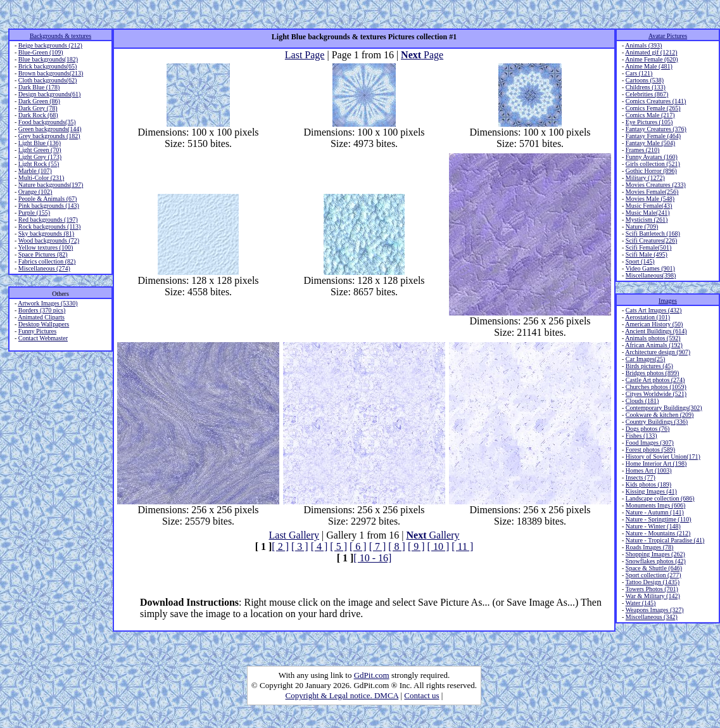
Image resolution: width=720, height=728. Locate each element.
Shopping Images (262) (655, 554)
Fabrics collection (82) (47, 261)
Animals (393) (643, 45)
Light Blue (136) (40, 143)
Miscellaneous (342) (652, 617)
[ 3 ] (300, 546)
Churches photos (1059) (656, 387)
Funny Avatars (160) (652, 157)
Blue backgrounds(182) (48, 59)
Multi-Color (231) (41, 178)
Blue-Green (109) (41, 52)
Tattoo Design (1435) (653, 582)
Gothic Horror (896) (651, 171)
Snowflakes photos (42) (656, 561)
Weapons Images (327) (655, 610)
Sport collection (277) (654, 575)
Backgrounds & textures (60, 36)
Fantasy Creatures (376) (656, 129)
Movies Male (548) (650, 199)
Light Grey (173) (40, 157)
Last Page (305, 55)
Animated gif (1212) (651, 52)
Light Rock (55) (39, 164)
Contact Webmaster (43, 338)
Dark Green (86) (39, 101)
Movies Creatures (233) (656, 185)
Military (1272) (645, 178)
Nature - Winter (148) (653, 526)
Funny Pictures (37, 331)
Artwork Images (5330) (47, 303)
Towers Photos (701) (652, 589)
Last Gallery (294, 535)
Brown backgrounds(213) (51, 73)
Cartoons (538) (645, 80)
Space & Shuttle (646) (654, 568)
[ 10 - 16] (372, 558)
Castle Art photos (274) (655, 380)
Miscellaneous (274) (44, 268)
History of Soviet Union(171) (663, 457)
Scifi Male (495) (647, 254)
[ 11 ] (462, 546)
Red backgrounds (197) (48, 220)
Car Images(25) (645, 359)
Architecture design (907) (658, 352)
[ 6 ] (358, 546)
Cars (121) (639, 73)
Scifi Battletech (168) (653, 233)
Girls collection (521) (653, 164)
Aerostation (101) (647, 317)
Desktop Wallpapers (44, 324)
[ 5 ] (338, 546)
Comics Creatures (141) (656, 101)
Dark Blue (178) (39, 87)
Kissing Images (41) (651, 491)
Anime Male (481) (648, 66)
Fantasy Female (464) (653, 136)
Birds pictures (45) (649, 366)
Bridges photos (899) (652, 373)
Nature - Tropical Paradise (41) (665, 540)
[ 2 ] (280, 546)
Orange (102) (35, 192)
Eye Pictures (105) (649, 122)
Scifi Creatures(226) (651, 240)
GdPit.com (372, 675)
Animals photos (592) (653, 338)
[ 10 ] (439, 546)
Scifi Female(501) (648, 247)
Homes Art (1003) (649, 470)
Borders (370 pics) (42, 310)
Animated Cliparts (41, 317)
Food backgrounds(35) (47, 122)
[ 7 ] (378, 546)
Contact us (421, 695)
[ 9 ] (416, 546)
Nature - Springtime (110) (659, 519)
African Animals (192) (654, 345)
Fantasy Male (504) (650, 143)
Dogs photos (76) (647, 429)
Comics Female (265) (653, 108)
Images (668, 301)
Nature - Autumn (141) (655, 512)
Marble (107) (35, 171)
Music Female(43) (649, 206)
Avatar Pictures (668, 36)
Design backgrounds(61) (50, 94)
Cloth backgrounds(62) (48, 80)
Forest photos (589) (650, 450)
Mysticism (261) (647, 220)
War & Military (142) (653, 596)
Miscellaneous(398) (651, 275)
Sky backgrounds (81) (46, 233)
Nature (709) (642, 227)
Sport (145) (640, 261)
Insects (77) (641, 477)
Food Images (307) (650, 443)
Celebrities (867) (647, 94)
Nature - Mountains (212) (658, 533)
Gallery (433, 535)
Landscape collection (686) (660, 498)
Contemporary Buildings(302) (664, 408)
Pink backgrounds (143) (49, 206)
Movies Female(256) (652, 192)
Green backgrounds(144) (50, 129)
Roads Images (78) (650, 547)
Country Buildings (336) (657, 422)
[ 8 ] (397, 546)
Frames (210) (643, 150)
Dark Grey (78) (38, 108)
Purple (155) (34, 213)
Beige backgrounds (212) (50, 45)
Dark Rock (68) (38, 115)
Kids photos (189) (648, 484)
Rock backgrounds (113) (50, 227)
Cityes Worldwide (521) (656, 394)
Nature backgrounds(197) (51, 185)
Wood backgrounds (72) (49, 240)
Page (422, 55)
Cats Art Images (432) (654, 310)
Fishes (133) (641, 436)
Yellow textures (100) (45, 247)
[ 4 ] (319, 546)
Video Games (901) (650, 268)
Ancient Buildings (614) (656, 331)
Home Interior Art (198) (656, 463)
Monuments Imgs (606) (655, 505)
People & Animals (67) (48, 199)
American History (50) (654, 324)
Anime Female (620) (651, 59)
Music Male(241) (648, 213)
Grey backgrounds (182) (49, 136)
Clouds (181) (642, 401)
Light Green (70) (40, 150)
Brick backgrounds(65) (47, 66)
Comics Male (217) (650, 115)
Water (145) (641, 603)
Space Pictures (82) (43, 254)
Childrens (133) (646, 87)
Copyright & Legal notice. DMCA (342, 695)
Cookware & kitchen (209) (660, 415)
